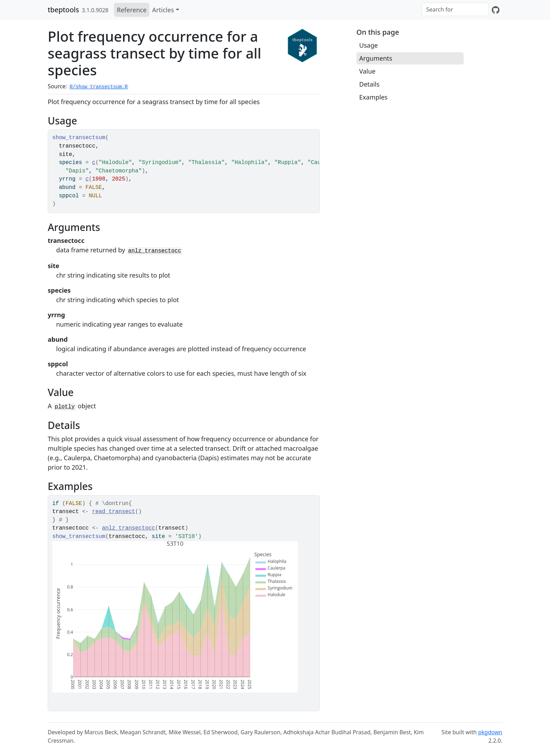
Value (367, 71)
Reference (132, 10)
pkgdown (490, 732)
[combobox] (455, 9)
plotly (65, 407)
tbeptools (63, 10)
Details (369, 84)
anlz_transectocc (155, 251)
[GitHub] (496, 10)
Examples (373, 97)
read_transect (113, 512)
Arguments (376, 58)
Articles (163, 10)
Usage (368, 45)
